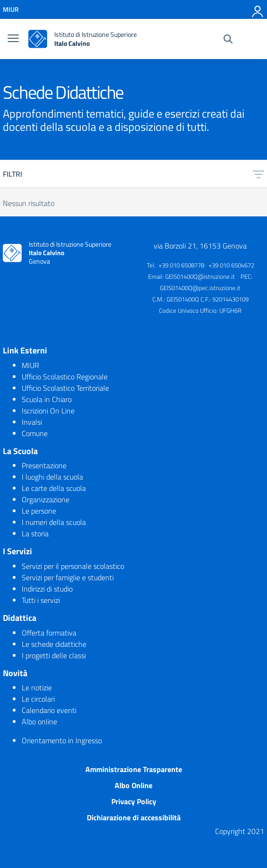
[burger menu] (13, 39)
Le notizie (37, 688)
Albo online (39, 722)
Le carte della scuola (54, 488)
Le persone (39, 511)
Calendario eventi (49, 710)
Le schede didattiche (54, 644)
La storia (35, 533)
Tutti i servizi (41, 600)
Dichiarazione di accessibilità (134, 817)
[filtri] (259, 174)
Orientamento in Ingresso (62, 740)
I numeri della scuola (54, 522)
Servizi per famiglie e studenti (68, 577)
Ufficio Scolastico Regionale (65, 377)
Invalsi (32, 422)
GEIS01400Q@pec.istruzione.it (200, 288)
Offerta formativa (49, 633)
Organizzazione (46, 499)
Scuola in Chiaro (47, 399)
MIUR (30, 365)
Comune (35, 433)
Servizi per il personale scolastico (73, 566)
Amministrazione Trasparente (134, 769)
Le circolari (38, 699)
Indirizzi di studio (47, 589)
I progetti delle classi (54, 655)
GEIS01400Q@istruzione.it (200, 276)
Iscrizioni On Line (48, 411)
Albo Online (133, 785)
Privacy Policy (134, 801)
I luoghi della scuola (52, 477)
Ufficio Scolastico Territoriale (65, 388)
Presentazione (44, 465)
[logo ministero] (38, 39)
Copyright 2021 (240, 831)
